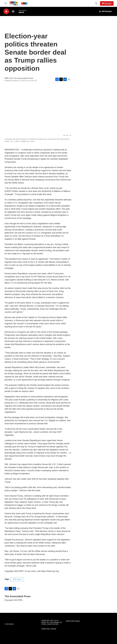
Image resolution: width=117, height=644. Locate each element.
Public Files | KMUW (49, 629)
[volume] (13, 11)
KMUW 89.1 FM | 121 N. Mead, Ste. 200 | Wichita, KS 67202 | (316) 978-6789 (52, 622)
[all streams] (105, 11)
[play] (6, 11)
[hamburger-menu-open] (6, 3)
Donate (108, 3)
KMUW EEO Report (73, 621)
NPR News (17, 579)
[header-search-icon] (96, 3)
